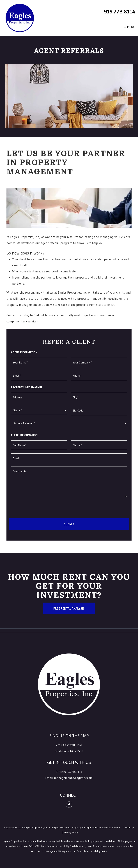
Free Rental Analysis (69, 608)
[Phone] (99, 376)
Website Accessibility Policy (92, 851)
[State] (39, 410)
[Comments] (69, 482)
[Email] (39, 376)
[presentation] (36, 508)
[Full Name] (39, 445)
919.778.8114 (120, 12)
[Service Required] (69, 423)
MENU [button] (130, 27)
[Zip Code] (99, 411)
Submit (69, 524)
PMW (118, 827)
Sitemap (129, 827)
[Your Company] (99, 362)
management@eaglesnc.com (73, 778)
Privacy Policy (71, 833)
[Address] (39, 397)
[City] (99, 397)
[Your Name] (39, 362)
